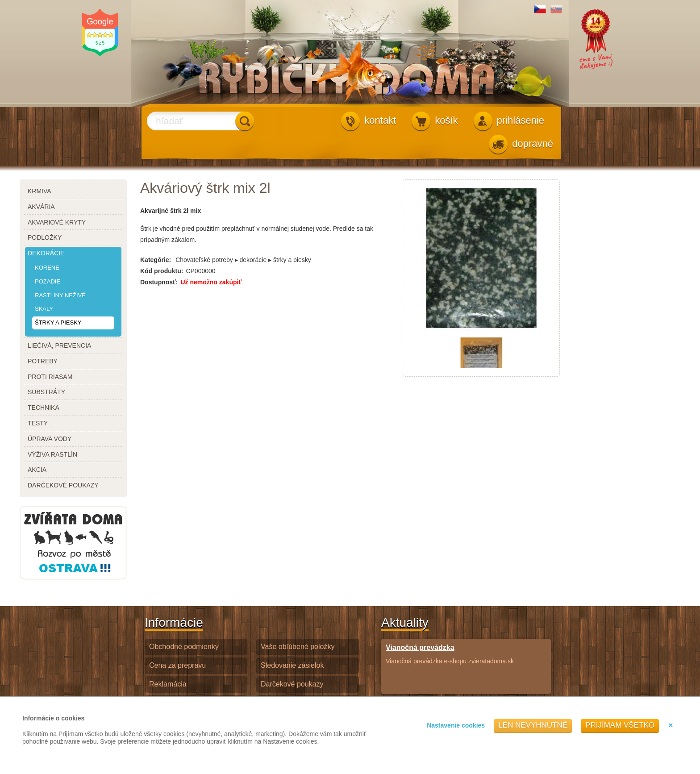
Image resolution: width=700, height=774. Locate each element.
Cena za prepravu (177, 665)
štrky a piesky (58, 322)
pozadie (48, 281)
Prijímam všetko (620, 725)
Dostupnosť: (159, 282)
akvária (41, 207)
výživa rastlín (52, 454)
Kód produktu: (162, 271)
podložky (45, 237)
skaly (44, 309)
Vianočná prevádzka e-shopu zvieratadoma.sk (450, 654)
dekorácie (46, 253)
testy (38, 423)
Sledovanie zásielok (292, 665)
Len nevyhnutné (533, 725)
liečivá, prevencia (59, 345)
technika (44, 408)
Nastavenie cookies (456, 725)
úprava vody (50, 439)
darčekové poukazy (63, 485)
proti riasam (50, 377)
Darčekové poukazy (292, 684)
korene (47, 268)
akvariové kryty (57, 222)
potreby (43, 361)
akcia (37, 470)
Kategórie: (156, 260)
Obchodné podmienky (184, 647)
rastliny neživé (60, 295)
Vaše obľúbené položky (298, 647)
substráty (46, 392)
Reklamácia (168, 684)
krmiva (40, 191)
